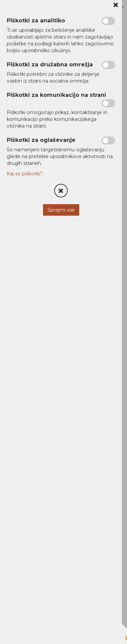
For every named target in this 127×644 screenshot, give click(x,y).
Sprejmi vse (61, 210)
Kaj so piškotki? (25, 174)
